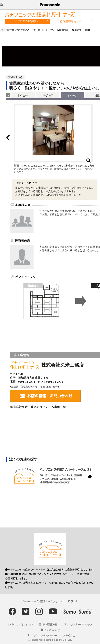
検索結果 (77, 30)
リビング (48, 96)
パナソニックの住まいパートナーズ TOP (25, 30)
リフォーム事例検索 (59, 30)
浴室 (97, 96)
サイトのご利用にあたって (21, 624)
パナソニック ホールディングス (77, 624)
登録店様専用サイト (72, 21)
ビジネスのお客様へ (27, 21)
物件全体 (23, 96)
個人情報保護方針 (48, 624)
